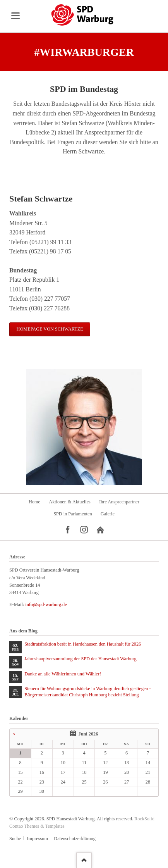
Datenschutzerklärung (75, 839)
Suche (15, 839)
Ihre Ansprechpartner (119, 502)
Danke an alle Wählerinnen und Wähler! (63, 674)
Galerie (108, 514)
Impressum (37, 839)
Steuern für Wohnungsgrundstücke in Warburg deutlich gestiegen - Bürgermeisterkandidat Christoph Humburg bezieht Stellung (87, 692)
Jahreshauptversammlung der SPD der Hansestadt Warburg (80, 659)
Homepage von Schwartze (50, 329)
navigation (15, 16)
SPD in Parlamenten (73, 514)
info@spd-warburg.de (46, 604)
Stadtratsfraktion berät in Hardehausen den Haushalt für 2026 (83, 644)
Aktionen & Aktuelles (70, 502)
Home (34, 502)
